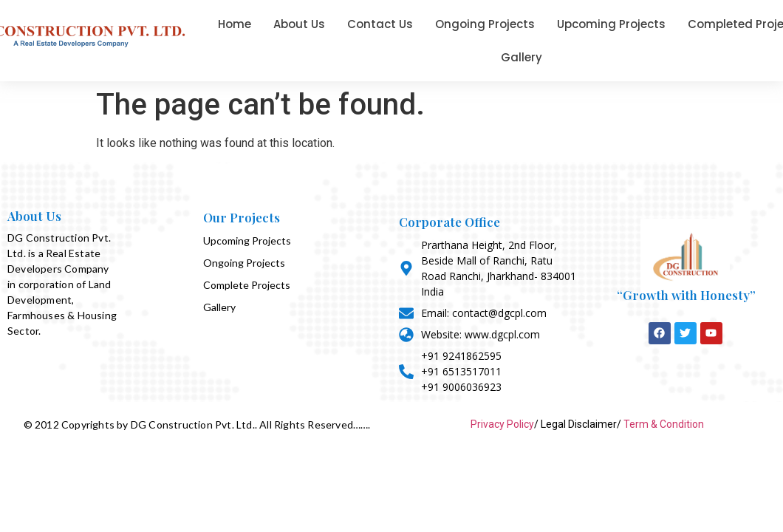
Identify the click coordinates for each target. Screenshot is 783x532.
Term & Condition (664, 424)
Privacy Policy (502, 424)
